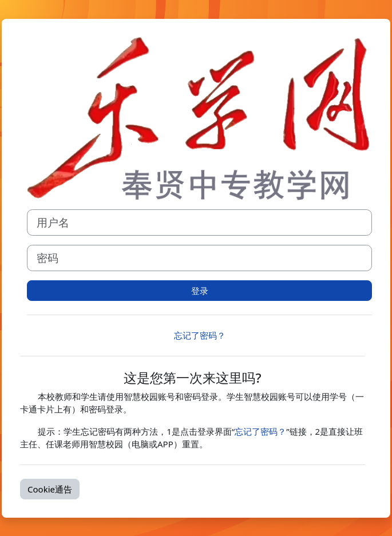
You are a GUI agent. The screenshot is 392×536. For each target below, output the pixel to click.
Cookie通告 (50, 489)
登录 (200, 291)
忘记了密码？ (200, 335)
